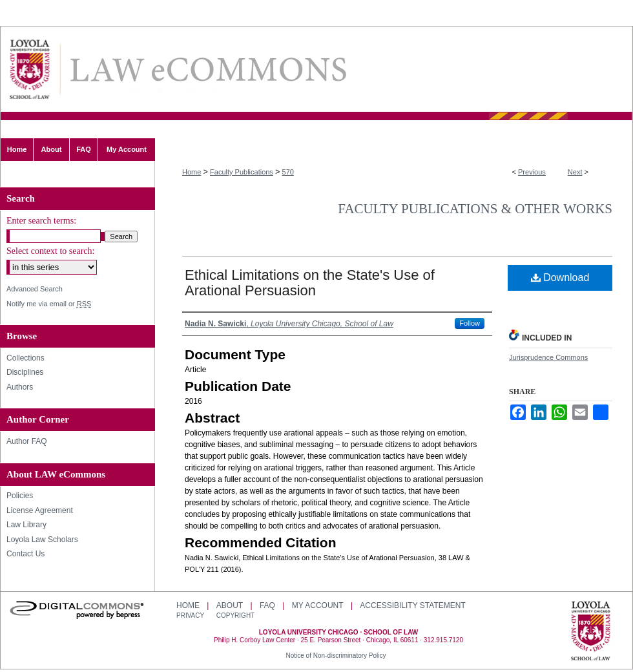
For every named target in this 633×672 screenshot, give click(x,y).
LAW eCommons (207, 69)
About (230, 605)
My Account (318, 605)
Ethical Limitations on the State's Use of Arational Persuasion (310, 283)
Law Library (26, 525)
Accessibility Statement (412, 605)
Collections (26, 358)
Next (575, 172)
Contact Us (26, 554)
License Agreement (40, 510)
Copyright (235, 615)
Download (560, 278)
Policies (20, 496)
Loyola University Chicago (591, 632)
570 (288, 172)
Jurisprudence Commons (548, 357)
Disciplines (25, 372)
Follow (470, 323)
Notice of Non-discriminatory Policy (336, 656)
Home (192, 172)
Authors (20, 387)
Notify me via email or (49, 304)
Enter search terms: (41, 221)
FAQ (267, 605)
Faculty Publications (242, 172)
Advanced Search (35, 289)
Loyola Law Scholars (42, 540)
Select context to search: (50, 251)
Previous (532, 172)
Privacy (191, 615)
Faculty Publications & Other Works (475, 209)
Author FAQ (27, 441)
